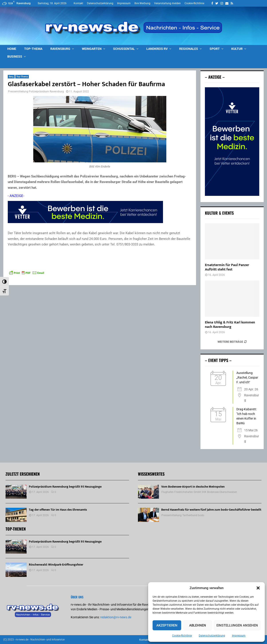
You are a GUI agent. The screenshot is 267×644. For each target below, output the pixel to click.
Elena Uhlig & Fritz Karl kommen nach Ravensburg (230, 325)
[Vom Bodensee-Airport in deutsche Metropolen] (148, 492)
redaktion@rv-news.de (116, 617)
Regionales (189, 49)
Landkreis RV (157, 49)
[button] (258, 588)
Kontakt (78, 3)
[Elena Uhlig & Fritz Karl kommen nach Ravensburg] (232, 299)
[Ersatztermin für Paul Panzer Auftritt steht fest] (232, 241)
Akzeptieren (167, 625)
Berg (11, 77)
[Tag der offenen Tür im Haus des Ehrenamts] (16, 515)
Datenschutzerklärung (212, 636)
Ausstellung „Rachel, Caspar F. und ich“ (247, 377)
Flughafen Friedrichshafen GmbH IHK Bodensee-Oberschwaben (199, 492)
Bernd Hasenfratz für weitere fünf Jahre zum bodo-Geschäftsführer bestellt (211, 510)
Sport (215, 49)
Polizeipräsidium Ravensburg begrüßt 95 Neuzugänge (65, 487)
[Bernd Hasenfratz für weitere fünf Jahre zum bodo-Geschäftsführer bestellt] (148, 515)
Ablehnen (198, 625)
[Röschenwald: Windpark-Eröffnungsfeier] (16, 570)
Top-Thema (33, 49)
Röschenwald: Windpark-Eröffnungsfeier (56, 565)
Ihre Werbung (142, 3)
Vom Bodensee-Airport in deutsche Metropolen (193, 487)
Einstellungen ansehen (237, 625)
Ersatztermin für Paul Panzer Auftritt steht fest (227, 267)
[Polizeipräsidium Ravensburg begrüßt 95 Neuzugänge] (16, 492)
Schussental (124, 49)
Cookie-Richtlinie (182, 636)
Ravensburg (60, 49)
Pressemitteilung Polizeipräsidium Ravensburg (36, 91)
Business (15, 56)
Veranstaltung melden (167, 3)
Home (12, 49)
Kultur (237, 49)
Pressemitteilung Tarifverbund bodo (183, 515)
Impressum (239, 636)
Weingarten (92, 49)
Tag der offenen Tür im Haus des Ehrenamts (58, 510)
